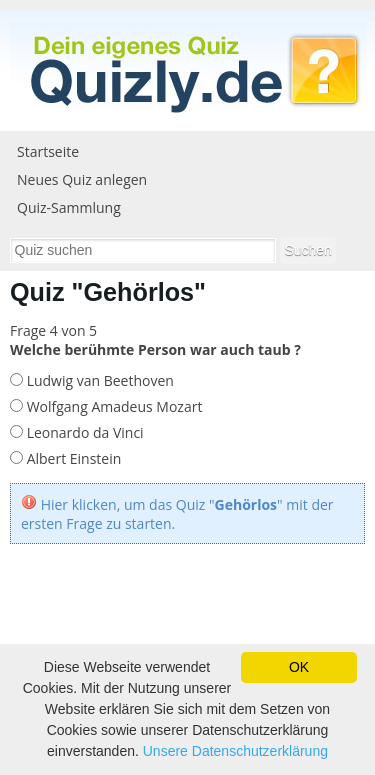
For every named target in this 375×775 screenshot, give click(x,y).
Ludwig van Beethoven (98, 380)
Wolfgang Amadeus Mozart (112, 406)
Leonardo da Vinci (83, 432)
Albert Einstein (72, 458)
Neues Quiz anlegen (82, 179)
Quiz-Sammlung (69, 207)
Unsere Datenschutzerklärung (235, 751)
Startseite (48, 151)
